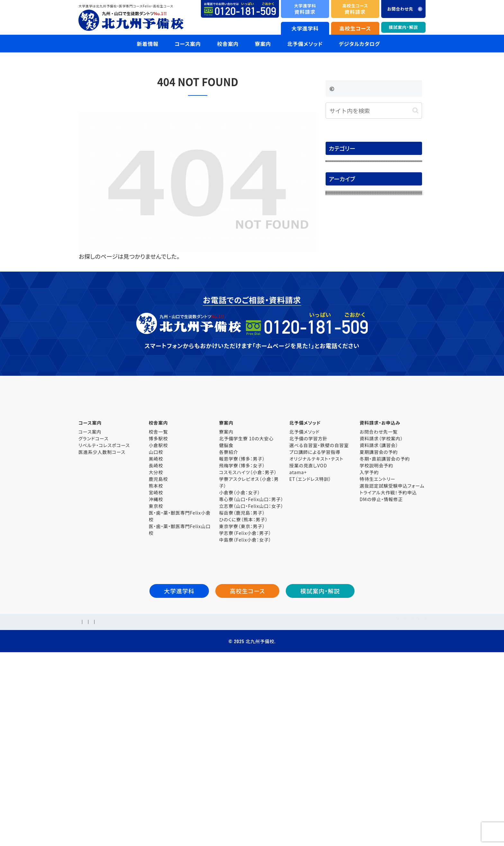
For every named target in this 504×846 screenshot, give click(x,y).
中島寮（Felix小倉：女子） (245, 721)
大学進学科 (305, 28)
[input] (374, 111)
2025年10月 (342, 331)
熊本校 (156, 667)
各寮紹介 (229, 633)
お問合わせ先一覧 (379, 613)
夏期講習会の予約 (379, 633)
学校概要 (88, 809)
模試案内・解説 (404, 27)
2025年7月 (341, 372)
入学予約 (369, 653)
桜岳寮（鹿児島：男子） (242, 694)
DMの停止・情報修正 (381, 680)
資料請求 (305, 9)
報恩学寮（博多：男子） (242, 640)
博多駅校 (158, 619)
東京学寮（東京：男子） (242, 707)
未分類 (337, 221)
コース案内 (90, 613)
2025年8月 (341, 358)
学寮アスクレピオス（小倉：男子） (249, 663)
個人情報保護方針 (179, 809)
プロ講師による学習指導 (315, 633)
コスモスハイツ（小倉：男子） (248, 653)
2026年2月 (341, 290)
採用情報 (112, 809)
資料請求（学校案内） (381, 619)
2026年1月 (341, 304)
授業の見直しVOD (308, 646)
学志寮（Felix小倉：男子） (245, 714)
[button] (415, 110)
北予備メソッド (304, 613)
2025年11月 (342, 317)
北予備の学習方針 (308, 619)
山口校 (156, 633)
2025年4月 (341, 412)
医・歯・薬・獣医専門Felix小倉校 (180, 697)
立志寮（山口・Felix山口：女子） (251, 687)
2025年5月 (341, 399)
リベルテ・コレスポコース (104, 626)
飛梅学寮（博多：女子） (242, 646)
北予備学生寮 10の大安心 (246, 619)
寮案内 (226, 613)
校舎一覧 (158, 613)
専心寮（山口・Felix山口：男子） (251, 680)
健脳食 (226, 626)
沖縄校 (156, 680)
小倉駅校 (158, 626)
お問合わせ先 (140, 809)
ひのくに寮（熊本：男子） (243, 700)
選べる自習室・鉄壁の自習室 (319, 626)
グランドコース (94, 619)
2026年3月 (341, 277)
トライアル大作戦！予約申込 (388, 673)
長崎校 (156, 646)
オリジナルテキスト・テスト (316, 640)
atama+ (298, 653)
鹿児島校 (158, 660)
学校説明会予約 (376, 646)
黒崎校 (156, 640)
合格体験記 (342, 180)
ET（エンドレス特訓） (310, 660)
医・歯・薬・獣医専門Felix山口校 (180, 711)
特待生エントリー (378, 660)
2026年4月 (341, 263)
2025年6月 (341, 385)
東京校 (156, 687)
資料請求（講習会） (379, 626)
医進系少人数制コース (102, 633)
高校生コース (355, 28)
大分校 (156, 653)
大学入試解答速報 (349, 194)
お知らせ (338, 166)
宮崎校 (156, 673)
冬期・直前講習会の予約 (385, 640)
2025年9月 (341, 345)
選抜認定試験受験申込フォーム (392, 667)
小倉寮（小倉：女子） (239, 673)
